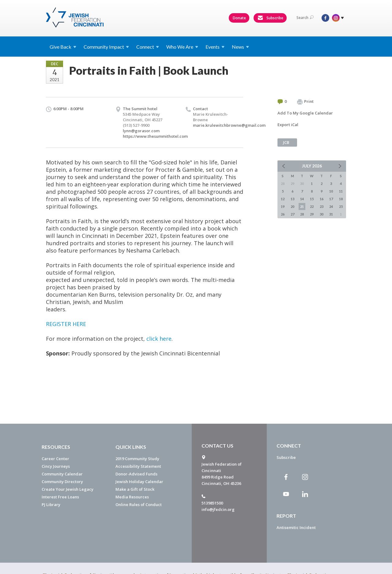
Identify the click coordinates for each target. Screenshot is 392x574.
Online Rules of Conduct (139, 505)
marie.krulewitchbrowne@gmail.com (229, 125)
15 (312, 199)
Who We (182, 47)
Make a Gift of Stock (135, 489)
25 (341, 206)
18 (341, 199)
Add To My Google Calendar (305, 113)
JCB (286, 142)
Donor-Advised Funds (136, 474)
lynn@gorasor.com (141, 131)
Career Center (55, 459)
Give (63, 47)
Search (305, 18)
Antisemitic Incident (296, 527)
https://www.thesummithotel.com (155, 136)
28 (302, 214)
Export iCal (288, 125)
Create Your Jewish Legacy (68, 489)
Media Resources (132, 497)
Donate (239, 18)
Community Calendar (62, 474)
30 (322, 214)
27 (292, 214)
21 (302, 206)
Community (106, 47)
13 (292, 199)
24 (331, 206)
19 (283, 206)
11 (341, 191)
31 (331, 214)
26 (283, 214)
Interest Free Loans (60, 497)
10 (331, 191)
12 (283, 199)
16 (322, 199)
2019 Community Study (137, 459)
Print (305, 102)
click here (159, 339)
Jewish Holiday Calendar (139, 482)
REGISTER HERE (66, 324)
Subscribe (270, 18)
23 (322, 206)
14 (302, 199)
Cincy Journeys (56, 466)
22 (312, 206)
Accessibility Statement (138, 466)
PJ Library (51, 505)
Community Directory (62, 482)
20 (292, 206)
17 (331, 199)
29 (312, 214)
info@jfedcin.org (218, 509)
